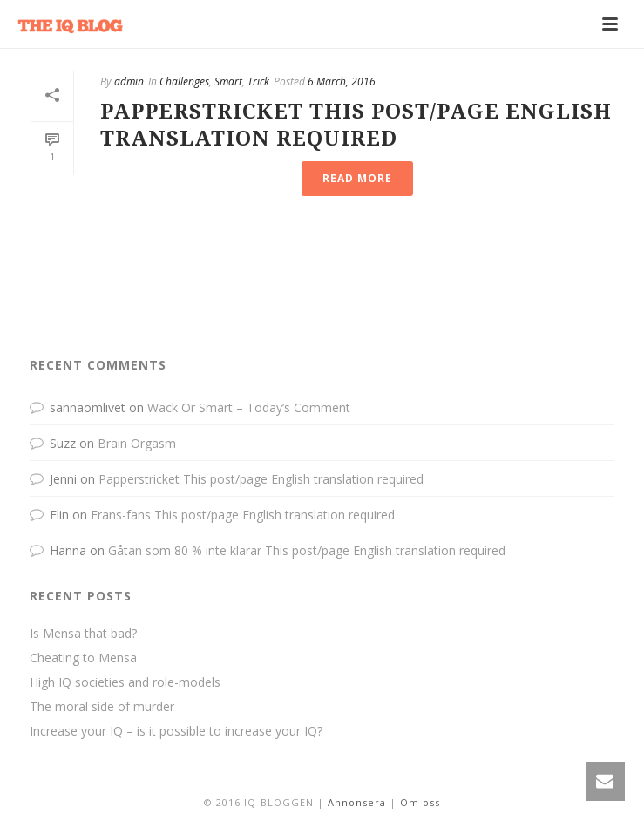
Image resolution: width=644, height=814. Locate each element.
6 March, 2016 (342, 81)
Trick (258, 81)
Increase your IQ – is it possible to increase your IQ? (176, 731)
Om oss (420, 802)
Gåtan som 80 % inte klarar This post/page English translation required (307, 550)
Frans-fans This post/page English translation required (243, 515)
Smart (228, 81)
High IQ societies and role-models (125, 682)
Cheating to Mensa (83, 658)
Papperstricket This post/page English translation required (261, 479)
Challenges (184, 81)
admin (129, 81)
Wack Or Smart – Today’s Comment (249, 407)
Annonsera (357, 802)
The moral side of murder (102, 707)
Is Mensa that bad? (83, 634)
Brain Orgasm (137, 443)
